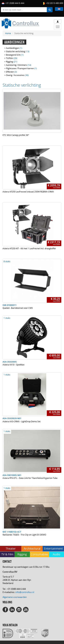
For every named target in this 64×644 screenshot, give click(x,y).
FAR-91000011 (10, 305)
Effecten (11, 72)
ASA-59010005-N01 (12, 475)
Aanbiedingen (14, 48)
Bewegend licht (15, 55)
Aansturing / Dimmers (19, 65)
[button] (59, 9)
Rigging (12, 62)
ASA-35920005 (10, 362)
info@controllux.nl (25, 592)
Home (8, 33)
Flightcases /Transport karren (21, 68)
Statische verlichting (18, 51)
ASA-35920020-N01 (12, 418)
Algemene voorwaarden (15, 597)
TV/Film (12, 58)
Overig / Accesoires (17, 75)
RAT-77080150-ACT (12, 532)
